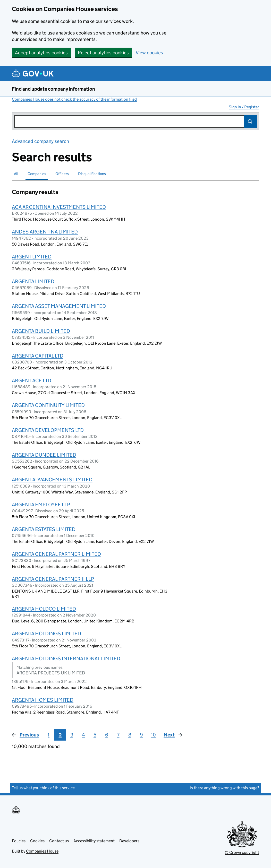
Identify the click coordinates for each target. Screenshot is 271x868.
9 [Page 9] (141, 735)
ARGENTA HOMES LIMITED (43, 700)
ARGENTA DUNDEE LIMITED (44, 455)
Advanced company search (40, 141)
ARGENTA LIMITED (33, 281)
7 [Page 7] (118, 735)
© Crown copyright (242, 852)
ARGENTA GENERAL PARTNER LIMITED (56, 554)
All (16, 174)
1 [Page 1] (49, 735)
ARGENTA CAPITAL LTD (38, 356)
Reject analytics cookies (103, 53)
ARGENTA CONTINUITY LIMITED (48, 405)
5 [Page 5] (95, 735)
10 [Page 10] (153, 735)
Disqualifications (92, 174)
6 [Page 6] (107, 735)
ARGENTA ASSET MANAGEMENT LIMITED (59, 306)
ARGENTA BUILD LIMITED (41, 331)
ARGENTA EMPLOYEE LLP (41, 505)
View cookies (149, 53)
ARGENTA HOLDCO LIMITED (44, 609)
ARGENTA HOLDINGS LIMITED (46, 633)
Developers (129, 841)
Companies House (42, 851)
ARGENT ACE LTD (32, 380)
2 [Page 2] (60, 735)
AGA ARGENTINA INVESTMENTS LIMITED (59, 207)
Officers (62, 174)
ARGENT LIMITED (32, 257)
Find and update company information (53, 89)
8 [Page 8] (130, 735)
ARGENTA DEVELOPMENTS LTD (48, 430)
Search (250, 121)
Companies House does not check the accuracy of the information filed (74, 99)
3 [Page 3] (72, 735)
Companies (37, 174)
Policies (19, 841)
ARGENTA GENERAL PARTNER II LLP (53, 579)
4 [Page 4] (83, 735)
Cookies (37, 841)
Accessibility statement (94, 841)
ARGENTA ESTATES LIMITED (44, 529)
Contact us (59, 841)
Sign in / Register (244, 107)
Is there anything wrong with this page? (225, 788)
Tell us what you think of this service (43, 788)
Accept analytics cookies (41, 53)
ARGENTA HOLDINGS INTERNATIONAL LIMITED (66, 658)
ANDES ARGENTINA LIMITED (45, 232)
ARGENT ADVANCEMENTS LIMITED (52, 480)
